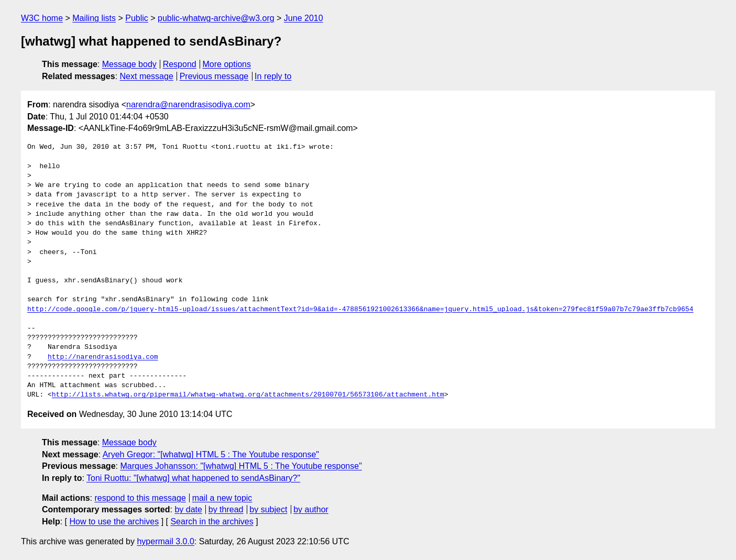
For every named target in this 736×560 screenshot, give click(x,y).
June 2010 (304, 18)
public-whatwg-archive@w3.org (216, 18)
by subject (268, 509)
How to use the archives (114, 521)
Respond (180, 64)
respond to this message (140, 498)
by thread (226, 509)
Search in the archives (212, 521)
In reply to (273, 76)
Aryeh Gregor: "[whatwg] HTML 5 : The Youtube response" (211, 454)
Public (137, 18)
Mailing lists (94, 18)
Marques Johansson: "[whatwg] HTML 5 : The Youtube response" (241, 466)
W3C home (42, 18)
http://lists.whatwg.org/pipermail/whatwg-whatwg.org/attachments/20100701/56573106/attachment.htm (248, 395)
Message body (129, 64)
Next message (147, 76)
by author (311, 509)
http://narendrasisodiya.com (103, 357)
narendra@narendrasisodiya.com (188, 105)
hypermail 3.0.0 (165, 541)
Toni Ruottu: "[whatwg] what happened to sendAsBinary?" (193, 478)
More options (227, 64)
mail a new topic (222, 498)
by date (188, 509)
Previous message (214, 76)
